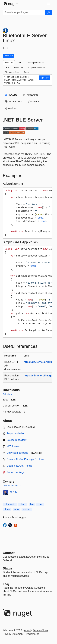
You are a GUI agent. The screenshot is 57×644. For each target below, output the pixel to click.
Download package (17, 453)
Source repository (17, 440)
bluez (23, 504)
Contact (9, 553)
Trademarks (32, 634)
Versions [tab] (11, 108)
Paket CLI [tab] (18, 67)
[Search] (49, 13)
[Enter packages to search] (24, 13)
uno (17, 509)
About (27, 630)
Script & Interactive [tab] (36, 67)
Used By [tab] (33, 102)
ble (32, 504)
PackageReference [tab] (36, 63)
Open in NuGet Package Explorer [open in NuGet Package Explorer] (25, 459)
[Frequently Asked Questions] (6, 584)
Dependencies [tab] (14, 102)
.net (40, 504)
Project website (15, 433)
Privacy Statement (13, 634)
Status (8, 568)
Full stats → (9, 394)
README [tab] (11, 95)
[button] (45, 78)
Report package (16, 472)
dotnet (27, 509)
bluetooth (10, 504)
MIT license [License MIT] (13, 446)
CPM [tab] (7, 67)
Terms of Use (40, 630)
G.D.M (14, 492)
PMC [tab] (20, 63)
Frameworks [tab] (30, 95)
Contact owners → (12, 486)
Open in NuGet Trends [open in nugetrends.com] (19, 466)
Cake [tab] (26, 72)
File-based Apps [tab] (12, 72)
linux (7, 509)
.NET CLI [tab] (9, 63)
